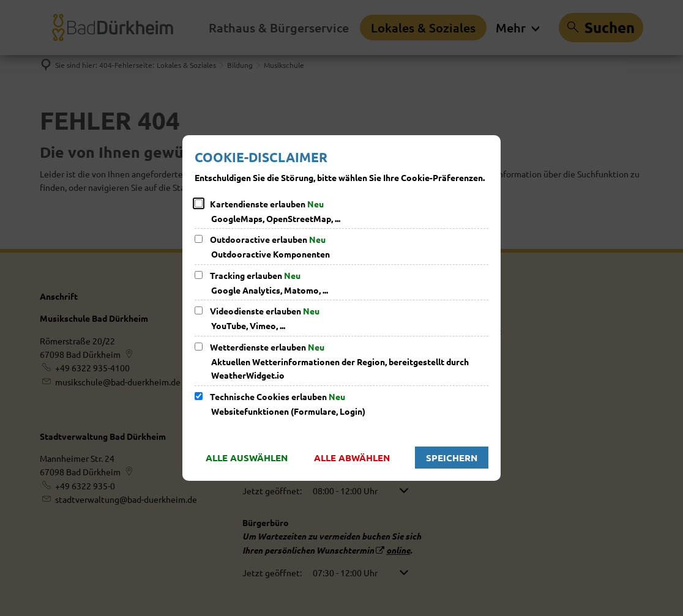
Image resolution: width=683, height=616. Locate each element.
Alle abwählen (352, 458)
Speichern (452, 458)
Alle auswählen (247, 458)
